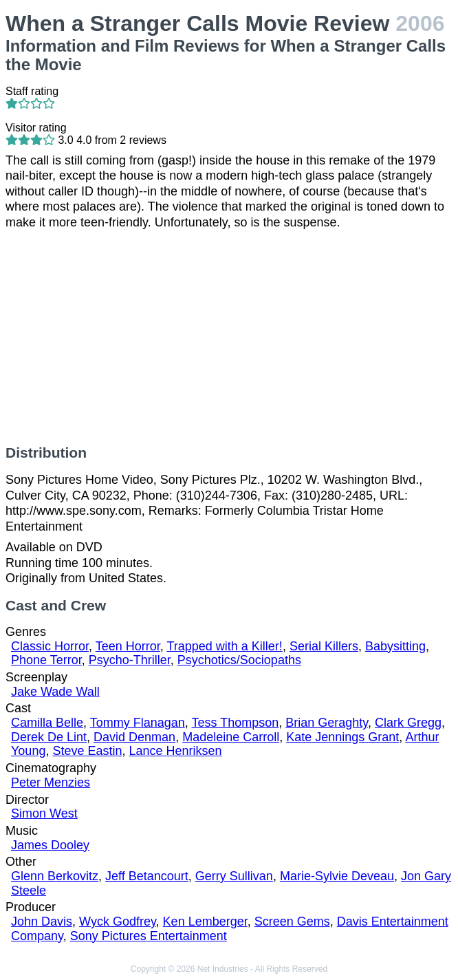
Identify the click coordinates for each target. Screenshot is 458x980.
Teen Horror (128, 646)
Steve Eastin (87, 751)
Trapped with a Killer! (224, 646)
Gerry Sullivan (234, 876)
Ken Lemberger (205, 922)
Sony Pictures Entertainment (149, 936)
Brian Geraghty (327, 723)
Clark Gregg (408, 723)
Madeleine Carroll (231, 737)
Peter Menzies (51, 782)
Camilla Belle (47, 723)
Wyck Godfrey (118, 922)
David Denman (134, 737)
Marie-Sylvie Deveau (337, 876)
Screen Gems (292, 922)
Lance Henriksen (176, 751)
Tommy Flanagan (138, 723)
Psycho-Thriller (130, 660)
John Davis (42, 922)
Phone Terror (46, 660)
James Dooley (50, 845)
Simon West (44, 813)
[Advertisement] (229, 337)
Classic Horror (50, 646)
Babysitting (395, 646)
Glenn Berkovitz (55, 876)
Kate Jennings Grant (342, 737)
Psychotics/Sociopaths (239, 660)
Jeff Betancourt (147, 876)
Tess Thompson (235, 723)
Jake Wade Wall (55, 692)
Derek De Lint (49, 737)
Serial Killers (324, 646)
